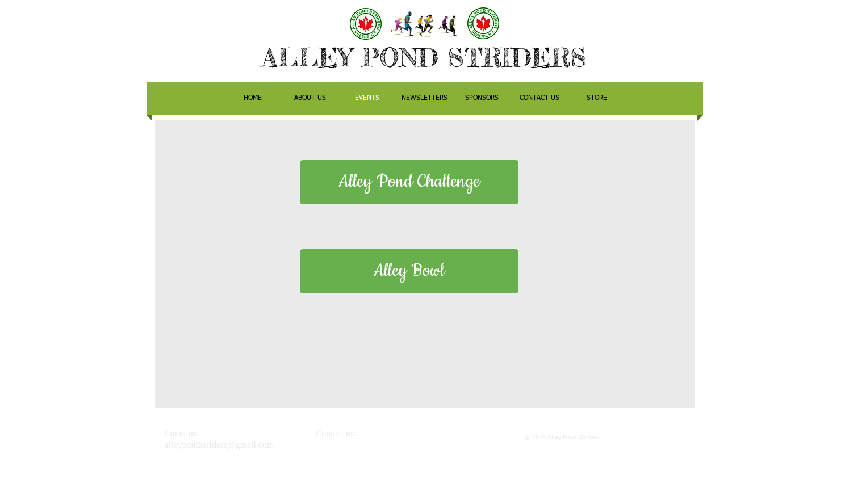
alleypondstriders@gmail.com (219, 445)
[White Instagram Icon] (647, 441)
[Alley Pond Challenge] (409, 182)
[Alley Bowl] (409, 271)
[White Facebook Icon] (664, 441)
